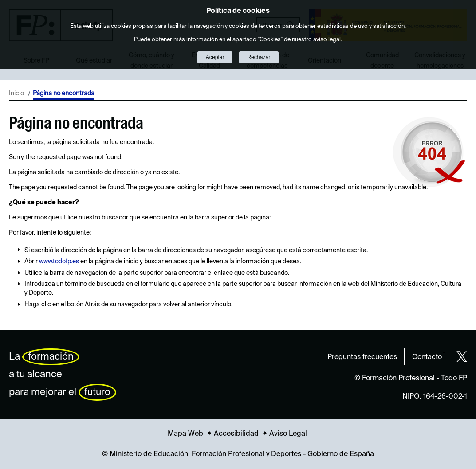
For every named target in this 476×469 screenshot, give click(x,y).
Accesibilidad (236, 434)
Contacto (427, 357)
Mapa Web (185, 434)
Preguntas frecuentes (362, 357)
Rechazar (259, 57)
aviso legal (327, 40)
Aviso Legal (288, 434)
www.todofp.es (59, 262)
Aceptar (215, 57)
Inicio (16, 94)
